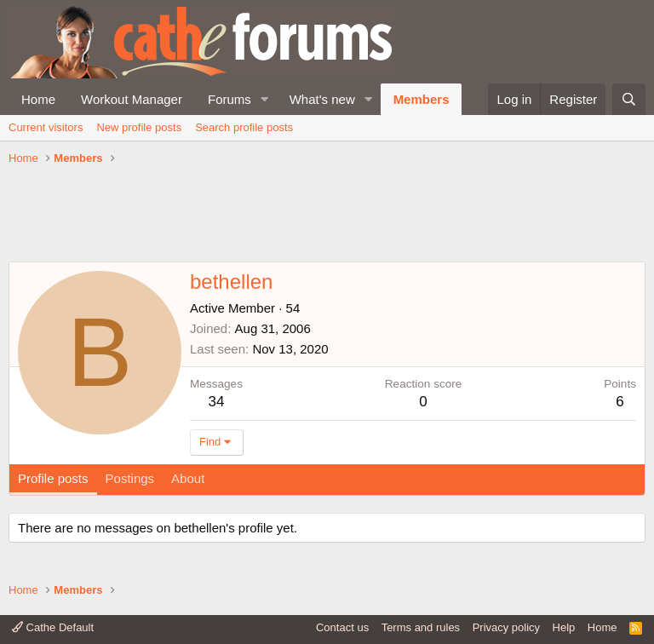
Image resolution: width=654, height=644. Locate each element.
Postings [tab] (130, 478)
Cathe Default (53, 627)
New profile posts (139, 127)
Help (564, 627)
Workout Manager (132, 99)
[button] (265, 99)
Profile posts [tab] (53, 478)
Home (38, 99)
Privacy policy (506, 627)
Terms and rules (421, 627)
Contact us (342, 627)
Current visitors (46, 127)
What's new (322, 99)
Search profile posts (244, 127)
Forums (229, 99)
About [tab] (188, 478)
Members (422, 99)
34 (217, 402)
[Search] (629, 99)
